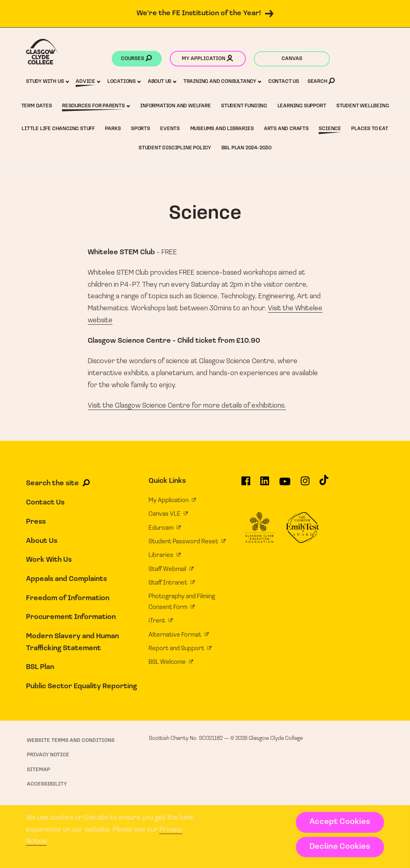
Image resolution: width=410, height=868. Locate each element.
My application (207, 59)
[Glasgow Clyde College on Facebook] (246, 484)
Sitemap (38, 770)
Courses (136, 59)
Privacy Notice (48, 755)
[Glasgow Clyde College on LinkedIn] (265, 484)
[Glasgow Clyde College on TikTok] (324, 483)
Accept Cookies (340, 822)
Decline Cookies (340, 847)
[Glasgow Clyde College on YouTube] (285, 484)
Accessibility (47, 784)
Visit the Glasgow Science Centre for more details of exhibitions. (187, 406)
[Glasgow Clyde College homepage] (42, 52)
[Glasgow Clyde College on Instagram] (305, 484)
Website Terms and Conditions (71, 740)
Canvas (292, 59)
